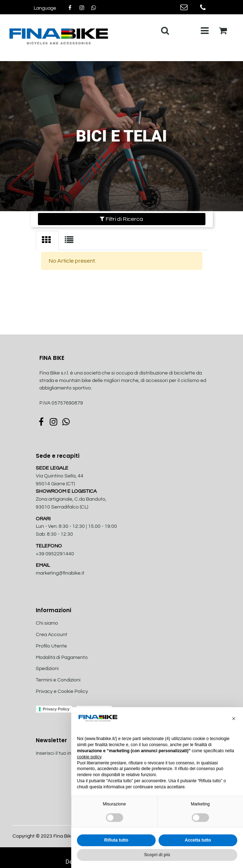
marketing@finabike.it (60, 573)
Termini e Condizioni (58, 680)
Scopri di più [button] (157, 855)
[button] (45, 8)
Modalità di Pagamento (62, 658)
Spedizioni (47, 669)
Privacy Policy (56, 709)
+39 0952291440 (55, 554)
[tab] (47, 240)
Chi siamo (47, 623)
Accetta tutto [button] (198, 840)
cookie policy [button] (89, 757)
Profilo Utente (51, 646)
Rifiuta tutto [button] (116, 840)
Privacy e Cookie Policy (62, 691)
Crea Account (52, 635)
